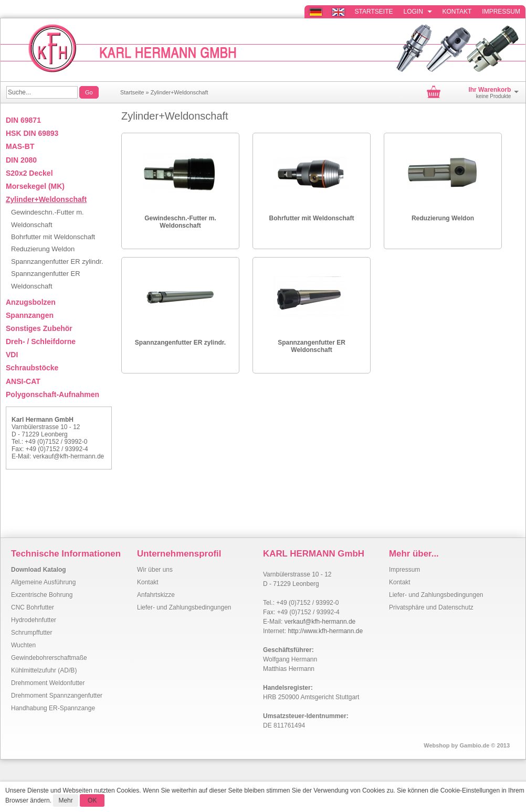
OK (92, 800)
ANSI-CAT (23, 381)
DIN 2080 (21, 160)
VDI (12, 355)
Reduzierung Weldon (443, 218)
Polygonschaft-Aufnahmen (52, 394)
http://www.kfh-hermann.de (325, 631)
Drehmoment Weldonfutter (48, 683)
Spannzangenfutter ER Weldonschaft (312, 346)
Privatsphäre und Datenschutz (431, 607)
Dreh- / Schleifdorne (41, 341)
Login (418, 12)
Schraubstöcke (32, 368)
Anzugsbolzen (31, 302)
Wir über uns (155, 570)
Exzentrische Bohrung (42, 595)
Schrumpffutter (31, 633)
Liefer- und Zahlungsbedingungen (184, 607)
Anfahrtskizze (156, 595)
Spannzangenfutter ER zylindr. (180, 343)
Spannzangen (30, 315)
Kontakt (457, 12)
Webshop (436, 745)
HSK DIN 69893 (32, 133)
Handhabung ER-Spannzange (53, 708)
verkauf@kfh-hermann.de (69, 456)
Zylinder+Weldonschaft (180, 92)
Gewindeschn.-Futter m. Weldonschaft (180, 222)
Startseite (374, 12)
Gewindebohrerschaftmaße (49, 658)
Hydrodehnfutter (34, 620)
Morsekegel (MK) (35, 186)
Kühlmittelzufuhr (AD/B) (44, 670)
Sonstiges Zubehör (39, 328)
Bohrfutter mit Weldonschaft (312, 218)
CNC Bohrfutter (33, 607)
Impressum (501, 12)
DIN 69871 (23, 120)
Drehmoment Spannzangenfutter (57, 696)
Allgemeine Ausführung (43, 582)
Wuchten (23, 645)
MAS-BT (20, 146)
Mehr (65, 800)
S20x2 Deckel (29, 173)
